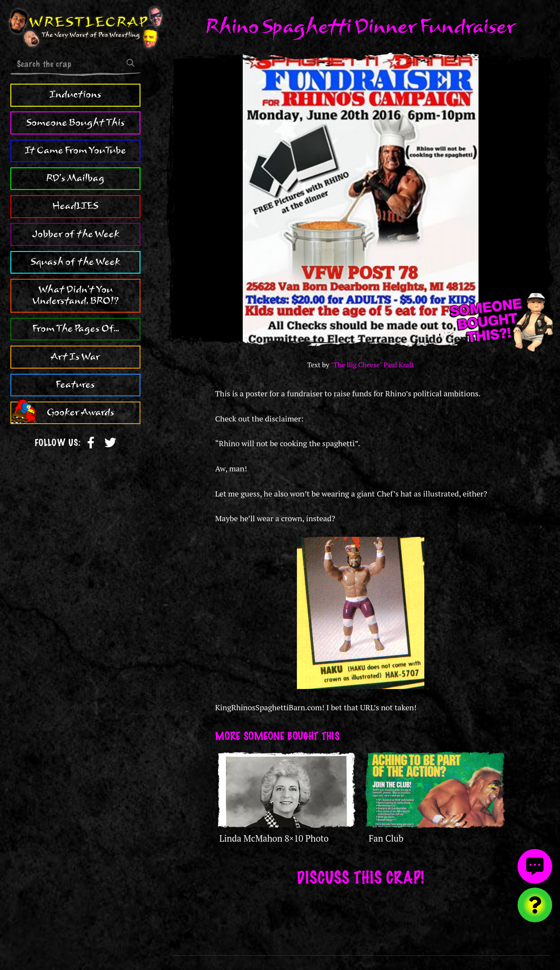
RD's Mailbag (75, 178)
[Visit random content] (535, 905)
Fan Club (386, 838)
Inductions (75, 95)
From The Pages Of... (76, 329)
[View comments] (535, 866)
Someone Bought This (76, 123)
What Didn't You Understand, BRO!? (76, 295)
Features (75, 385)
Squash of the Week (75, 262)
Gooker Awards (81, 412)
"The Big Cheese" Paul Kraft (372, 365)
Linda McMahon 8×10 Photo (274, 838)
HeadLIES (75, 206)
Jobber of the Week (76, 234)
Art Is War (75, 357)
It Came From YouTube (75, 150)
